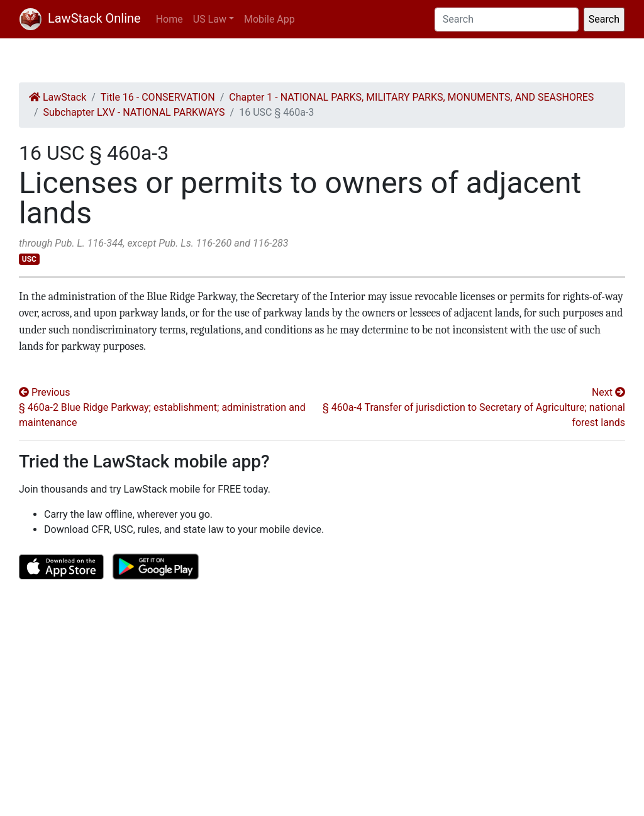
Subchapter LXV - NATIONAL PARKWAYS (134, 112)
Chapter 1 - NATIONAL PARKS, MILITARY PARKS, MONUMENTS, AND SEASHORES (411, 97)
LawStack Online (80, 18)
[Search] (507, 20)
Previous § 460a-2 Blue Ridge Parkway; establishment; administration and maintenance (162, 407)
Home (169, 19)
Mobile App (269, 19)
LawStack (58, 97)
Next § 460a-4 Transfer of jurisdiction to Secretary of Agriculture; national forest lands (474, 407)
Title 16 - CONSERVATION (158, 97)
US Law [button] (210, 19)
